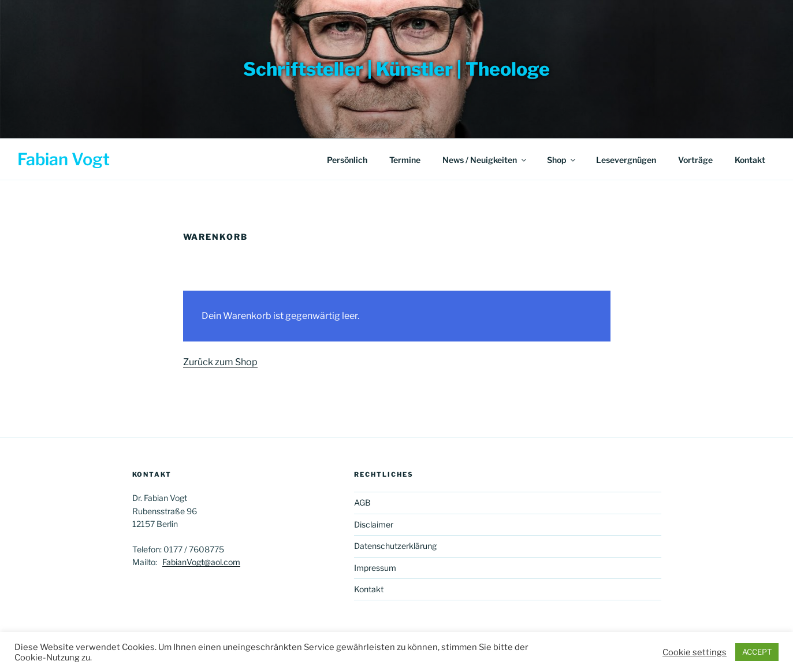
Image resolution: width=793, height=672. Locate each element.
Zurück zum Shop (220, 362)
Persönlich (347, 160)
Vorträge (695, 160)
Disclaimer (374, 524)
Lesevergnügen (626, 160)
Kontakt (750, 160)
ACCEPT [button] (757, 652)
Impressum (375, 568)
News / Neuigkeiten (485, 160)
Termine (405, 160)
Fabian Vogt (64, 159)
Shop (562, 160)
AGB (362, 502)
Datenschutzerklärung (395, 546)
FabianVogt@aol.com (201, 562)
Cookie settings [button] (695, 652)
